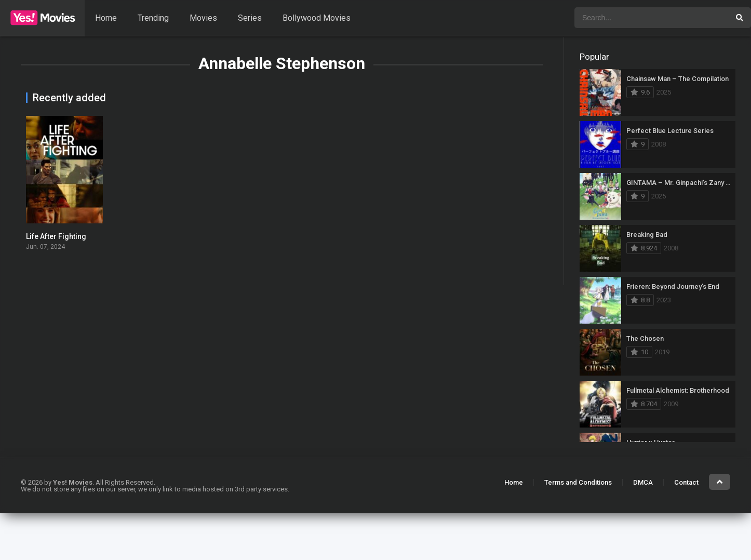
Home (106, 18)
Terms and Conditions (578, 482)
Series (250, 18)
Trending (153, 18)
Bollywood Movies (317, 18)
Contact (686, 482)
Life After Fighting (56, 236)
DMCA (643, 482)
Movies (203, 18)
